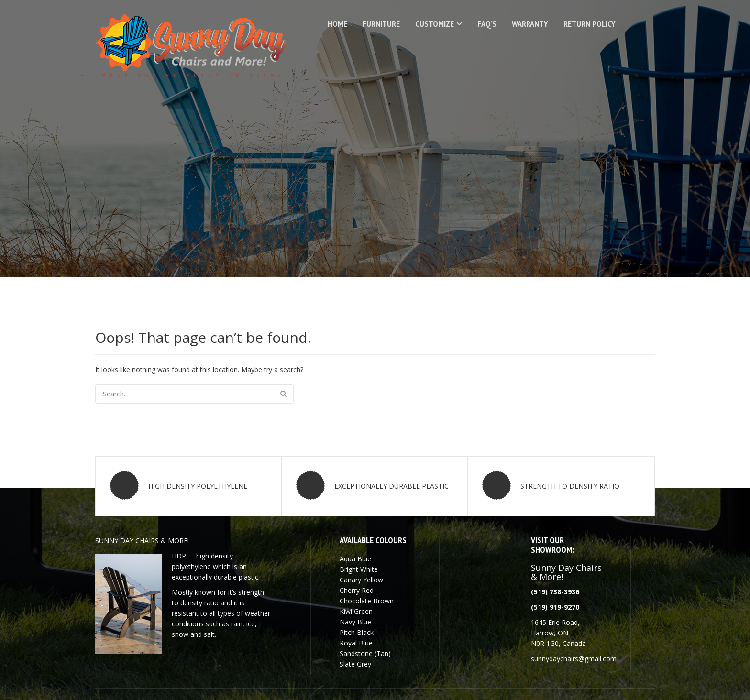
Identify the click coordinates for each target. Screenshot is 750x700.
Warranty (530, 24)
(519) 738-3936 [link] (555, 592)
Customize (435, 24)
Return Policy (590, 24)
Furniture (381, 24)
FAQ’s (487, 24)
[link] (555, 607)
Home (337, 24)
